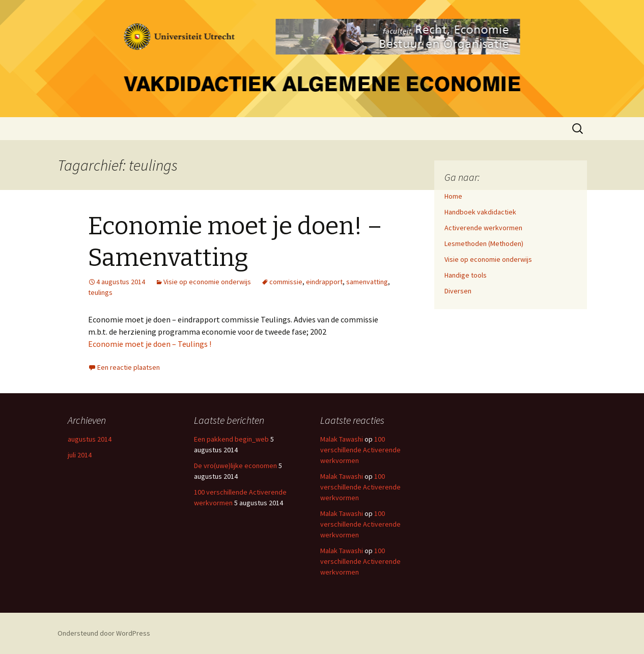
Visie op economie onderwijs (207, 282)
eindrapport (324, 282)
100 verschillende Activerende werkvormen (360, 450)
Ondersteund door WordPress (104, 633)
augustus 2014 (90, 439)
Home (453, 196)
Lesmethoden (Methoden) (484, 243)
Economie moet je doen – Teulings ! (150, 344)
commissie (286, 282)
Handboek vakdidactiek (480, 212)
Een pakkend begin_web (231, 439)
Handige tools (466, 275)
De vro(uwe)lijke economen (235, 466)
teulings (100, 292)
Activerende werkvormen (483, 228)
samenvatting (367, 282)
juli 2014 (80, 455)
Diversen (458, 291)
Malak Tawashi (342, 439)
